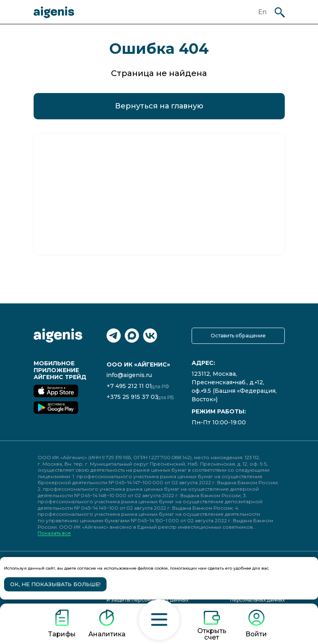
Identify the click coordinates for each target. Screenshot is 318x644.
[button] (159, 620)
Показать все (54, 533)
